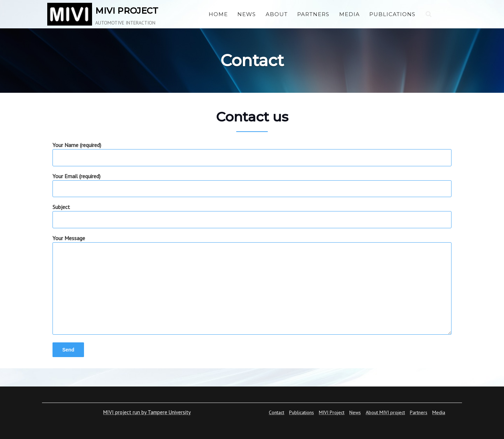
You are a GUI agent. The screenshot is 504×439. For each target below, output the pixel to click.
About (277, 14)
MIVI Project (332, 412)
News (247, 14)
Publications (392, 14)
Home (218, 14)
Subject (252, 213)
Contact (276, 412)
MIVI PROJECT (127, 11)
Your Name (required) (252, 151)
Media (349, 14)
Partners (313, 14)
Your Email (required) (252, 182)
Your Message (252, 285)
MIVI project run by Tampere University (147, 412)
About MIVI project (385, 412)
